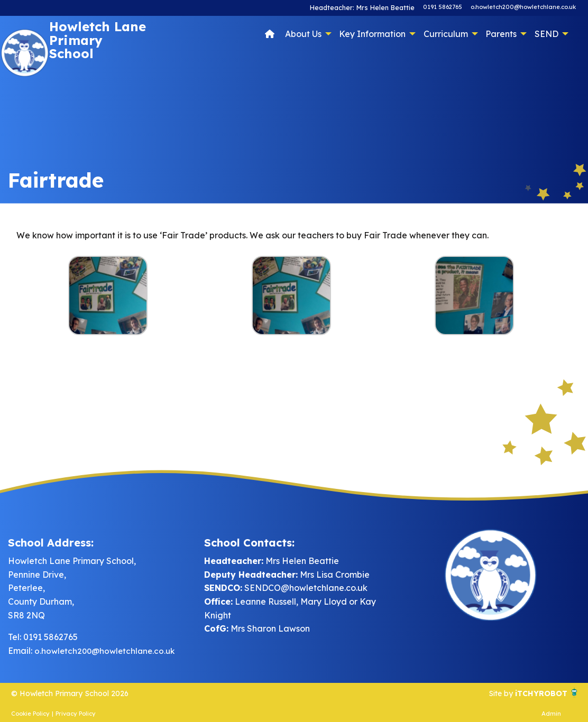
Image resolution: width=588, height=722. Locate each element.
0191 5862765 (443, 7)
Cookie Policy (30, 714)
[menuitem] (270, 33)
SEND (546, 34)
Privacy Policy (76, 714)
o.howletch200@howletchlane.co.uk (523, 7)
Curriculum (446, 34)
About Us (303, 34)
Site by (495, 693)
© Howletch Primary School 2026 (78, 693)
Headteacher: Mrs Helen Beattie (366, 7)
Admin (551, 714)
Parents (501, 34)
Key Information (372, 34)
